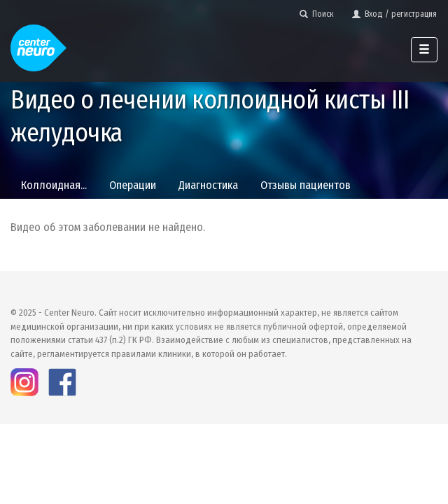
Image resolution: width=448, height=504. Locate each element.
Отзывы (306, 185)
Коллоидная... (54, 185)
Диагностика (208, 185)
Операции (133, 185)
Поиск (317, 14)
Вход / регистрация (394, 14)
